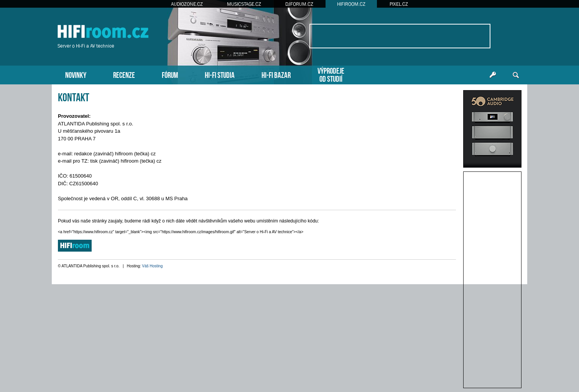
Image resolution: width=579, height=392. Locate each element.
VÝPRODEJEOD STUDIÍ (331, 74)
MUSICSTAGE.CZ (244, 4)
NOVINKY (76, 74)
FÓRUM (170, 74)
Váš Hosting (152, 266)
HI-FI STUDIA (220, 74)
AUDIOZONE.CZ (187, 4)
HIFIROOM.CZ (351, 4)
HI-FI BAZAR (276, 74)
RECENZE (124, 74)
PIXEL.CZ (399, 4)
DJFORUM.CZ (299, 4)
